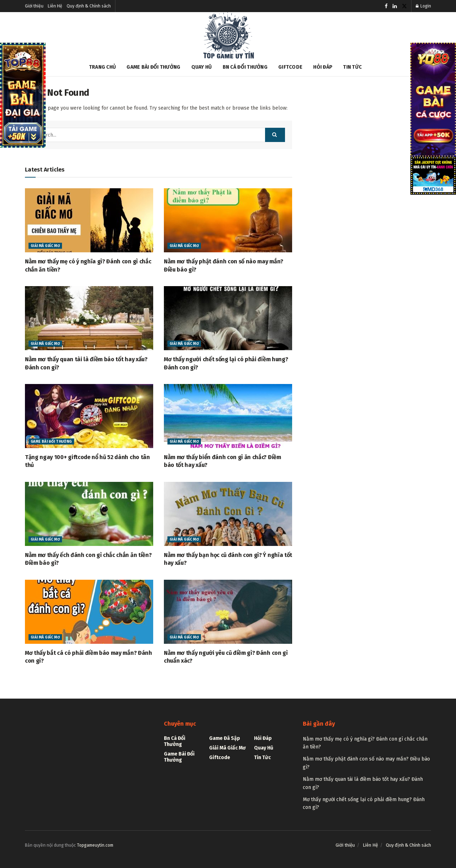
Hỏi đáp (323, 67)
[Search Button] (275, 135)
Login (423, 6)
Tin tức (352, 67)
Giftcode (290, 67)
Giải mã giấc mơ (45, 246)
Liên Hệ (55, 6)
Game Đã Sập (225, 738)
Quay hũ (202, 67)
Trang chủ (103, 67)
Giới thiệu (34, 6)
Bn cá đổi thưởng (245, 67)
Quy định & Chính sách (89, 6)
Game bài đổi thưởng (153, 67)
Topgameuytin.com (95, 845)
